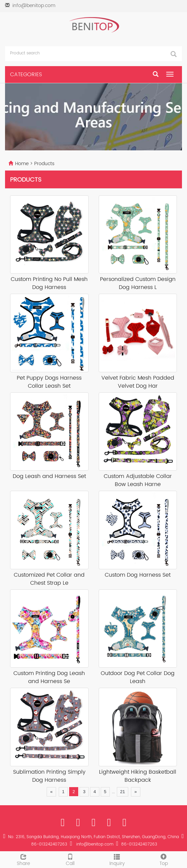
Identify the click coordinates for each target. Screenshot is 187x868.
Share (23, 859)
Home (22, 164)
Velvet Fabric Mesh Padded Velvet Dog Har (138, 382)
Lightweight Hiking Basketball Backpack (138, 776)
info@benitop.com (34, 6)
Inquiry (117, 859)
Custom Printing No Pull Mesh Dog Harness (49, 283)
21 (123, 792)
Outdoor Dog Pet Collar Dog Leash (138, 678)
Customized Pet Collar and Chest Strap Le (49, 579)
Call (70, 859)
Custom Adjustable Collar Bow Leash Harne (138, 480)
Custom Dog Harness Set (138, 575)
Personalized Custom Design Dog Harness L (138, 283)
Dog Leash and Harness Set (49, 476)
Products (44, 164)
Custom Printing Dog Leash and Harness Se (49, 678)
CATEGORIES (26, 75)
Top (164, 859)
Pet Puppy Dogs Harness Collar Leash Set (49, 382)
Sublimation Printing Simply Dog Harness (49, 776)
